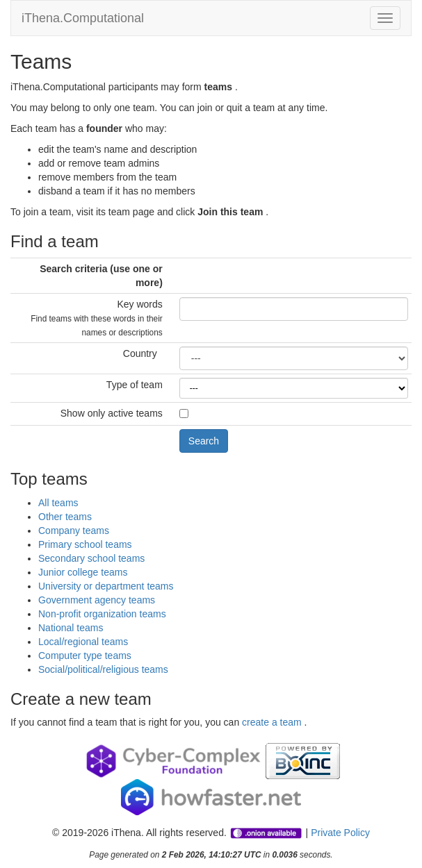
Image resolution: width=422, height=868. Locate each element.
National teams (71, 628)
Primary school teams (85, 544)
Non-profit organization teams (102, 614)
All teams (58, 503)
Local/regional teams (83, 642)
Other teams (65, 517)
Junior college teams (83, 572)
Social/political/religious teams (103, 669)
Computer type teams (85, 656)
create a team (273, 722)
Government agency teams (97, 600)
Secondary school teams (91, 558)
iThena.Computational (83, 18)
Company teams (74, 531)
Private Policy (340, 833)
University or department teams (106, 586)
